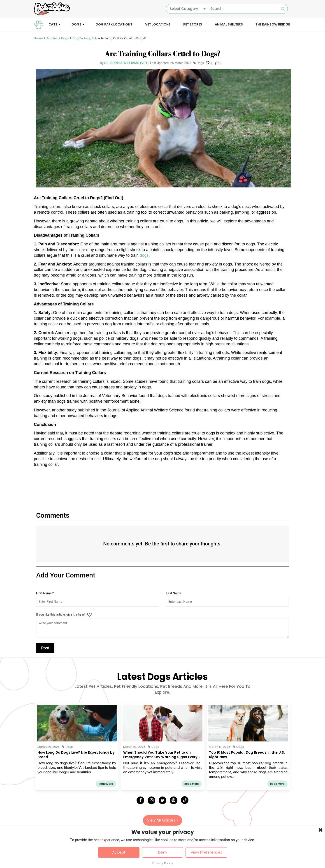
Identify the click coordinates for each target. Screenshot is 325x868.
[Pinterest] (174, 800)
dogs (144, 255)
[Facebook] (140, 800)
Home (38, 38)
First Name (45, 593)
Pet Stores (193, 24)
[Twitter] (162, 800)
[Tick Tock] (185, 800)
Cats (53, 24)
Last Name (174, 593)
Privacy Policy (162, 863)
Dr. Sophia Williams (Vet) (127, 63)
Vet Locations (158, 24)
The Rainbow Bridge (273, 24)
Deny (163, 852)
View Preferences (206, 852)
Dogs (77, 24)
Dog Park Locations (114, 24)
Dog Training (82, 38)
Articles (52, 38)
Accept (119, 852)
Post (45, 648)
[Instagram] (151, 800)
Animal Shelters (229, 24)
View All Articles (162, 820)
